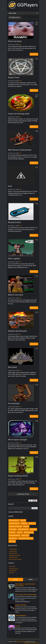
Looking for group (13, 569)
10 (37, 131)
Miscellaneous (28, 532)
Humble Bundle (13, 549)
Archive (31, 579)
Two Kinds (12, 573)
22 (37, 457)
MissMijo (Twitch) (13, 557)
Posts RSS (27, 643)
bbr (20, 44)
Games (32, 529)
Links (18, 532)
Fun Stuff (12, 529)
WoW (37, 24)
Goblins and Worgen (21, 605)
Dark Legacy (12, 567)
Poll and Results (13, 535)
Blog (22, 520)
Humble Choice (13, 551)
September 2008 (14, 18)
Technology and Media (25, 538)
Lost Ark (18, 626)
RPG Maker (12, 538)
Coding (23, 523)
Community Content (14, 526)
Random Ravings (21, 642)
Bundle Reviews (13, 523)
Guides (11, 532)
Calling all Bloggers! (21, 615)
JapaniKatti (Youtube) (14, 555)
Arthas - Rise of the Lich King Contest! (26, 594)
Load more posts (23, 494)
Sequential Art (13, 571)
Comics (31, 523)
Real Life (24, 535)
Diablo (25, 526)
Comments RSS (35, 643)
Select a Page (12, 13)
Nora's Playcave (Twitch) (15, 559)
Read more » (34, 54)
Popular (15, 579)
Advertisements (13, 520)
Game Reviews (22, 529)
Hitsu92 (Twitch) (13, 553)
